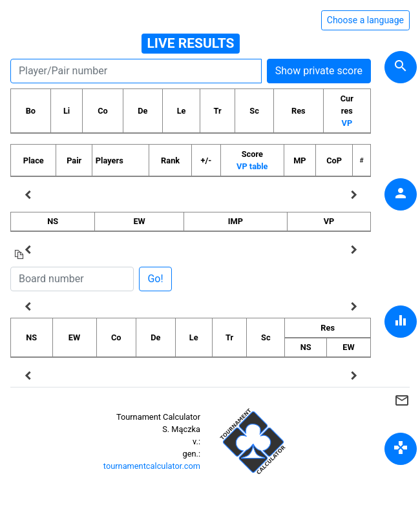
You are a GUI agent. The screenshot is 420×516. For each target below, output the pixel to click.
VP (347, 123)
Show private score (319, 71)
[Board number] (72, 279)
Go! (155, 279)
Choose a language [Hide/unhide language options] (365, 20)
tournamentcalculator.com (152, 466)
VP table (252, 166)
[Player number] (136, 71)
